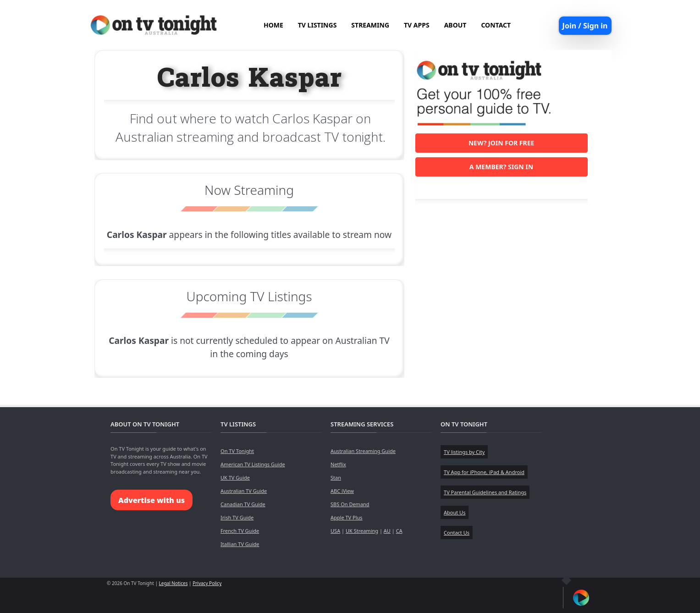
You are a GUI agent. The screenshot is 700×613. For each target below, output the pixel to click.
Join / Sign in (585, 26)
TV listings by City (464, 452)
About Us (455, 512)
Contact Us (457, 533)
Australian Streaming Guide (363, 451)
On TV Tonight (237, 451)
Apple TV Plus (347, 517)
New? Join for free (502, 143)
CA (399, 531)
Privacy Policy (207, 583)
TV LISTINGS (317, 25)
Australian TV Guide (244, 491)
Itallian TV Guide (240, 544)
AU (387, 531)
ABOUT (455, 25)
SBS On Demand (350, 504)
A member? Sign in (501, 167)
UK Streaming (362, 531)
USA (335, 531)
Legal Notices (174, 583)
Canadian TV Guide (243, 504)
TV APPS (417, 25)
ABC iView (342, 491)
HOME (273, 25)
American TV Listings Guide (253, 464)
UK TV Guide (235, 478)
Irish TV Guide (237, 517)
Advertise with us (152, 500)
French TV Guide (240, 531)
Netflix (338, 464)
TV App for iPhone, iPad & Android (484, 472)
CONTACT (496, 25)
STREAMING (370, 25)
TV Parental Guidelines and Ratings (485, 492)
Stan (336, 478)
